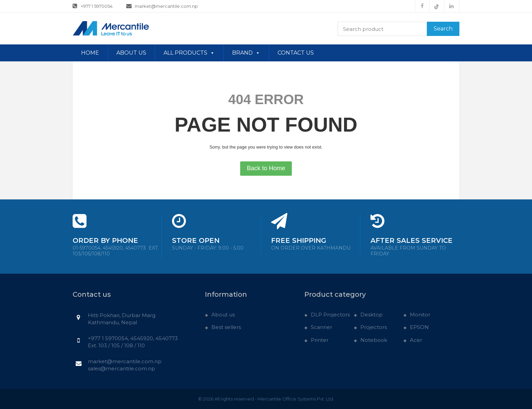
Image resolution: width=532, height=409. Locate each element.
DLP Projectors (330, 315)
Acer (416, 340)
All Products (189, 53)
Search (443, 29)
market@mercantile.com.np (162, 6)
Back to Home (266, 168)
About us (131, 53)
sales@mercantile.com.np (121, 368)
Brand (246, 53)
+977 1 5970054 (93, 6)
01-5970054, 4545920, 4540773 (116, 251)
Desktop (372, 315)
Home (90, 53)
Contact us (296, 53)
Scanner (321, 327)
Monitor (420, 315)
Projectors (374, 327)
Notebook (374, 340)
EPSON (419, 327)
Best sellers (226, 327)
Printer (320, 340)
